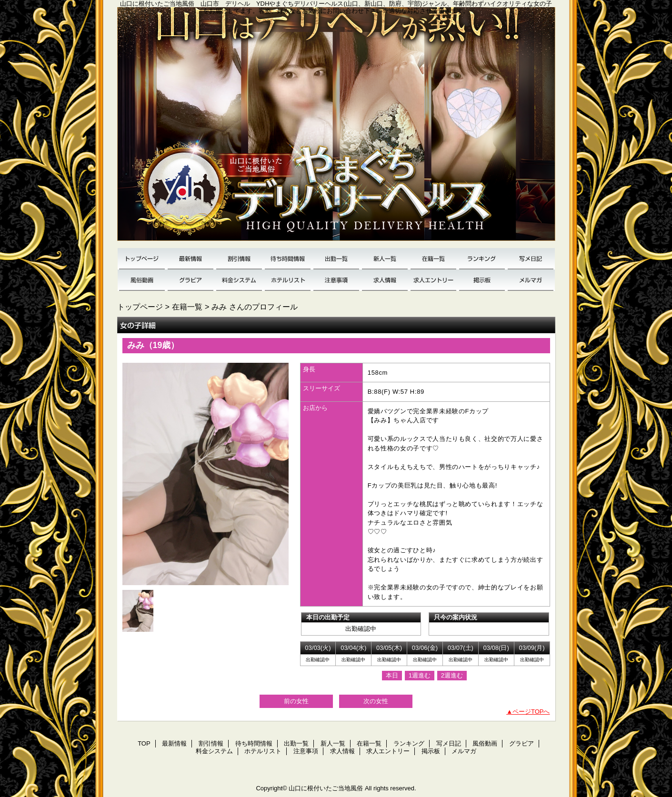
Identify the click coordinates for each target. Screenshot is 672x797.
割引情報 (239, 259)
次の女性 (376, 701)
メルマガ (531, 280)
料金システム (239, 280)
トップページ (140, 307)
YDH (336, 128)
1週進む (420, 675)
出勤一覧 (336, 259)
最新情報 (191, 259)
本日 (392, 675)
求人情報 (385, 280)
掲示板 (482, 280)
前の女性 (296, 701)
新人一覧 (385, 259)
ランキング (482, 259)
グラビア (191, 280)
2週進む (452, 675)
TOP (142, 259)
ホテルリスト (288, 280)
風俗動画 (142, 280)
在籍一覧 (433, 259)
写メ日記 (531, 259)
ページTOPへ (531, 712)
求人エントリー (433, 280)
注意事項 (336, 280)
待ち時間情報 (288, 259)
